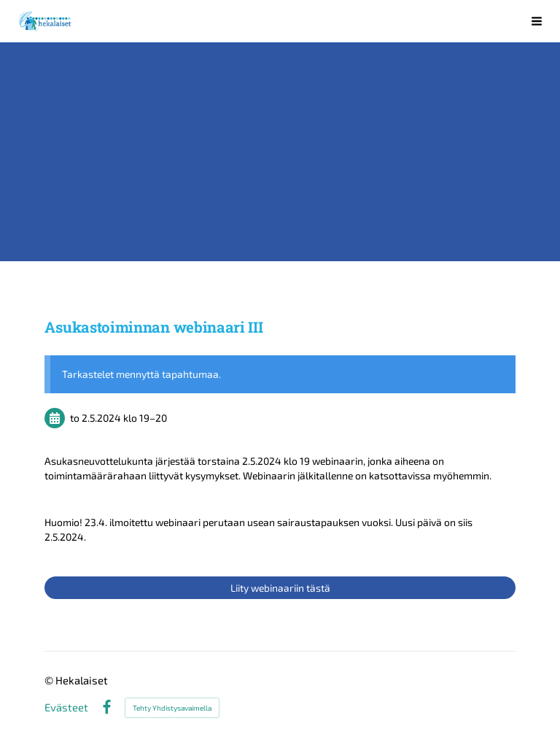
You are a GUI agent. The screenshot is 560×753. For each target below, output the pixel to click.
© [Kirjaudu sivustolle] (50, 680)
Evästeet (66, 707)
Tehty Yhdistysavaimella (172, 708)
